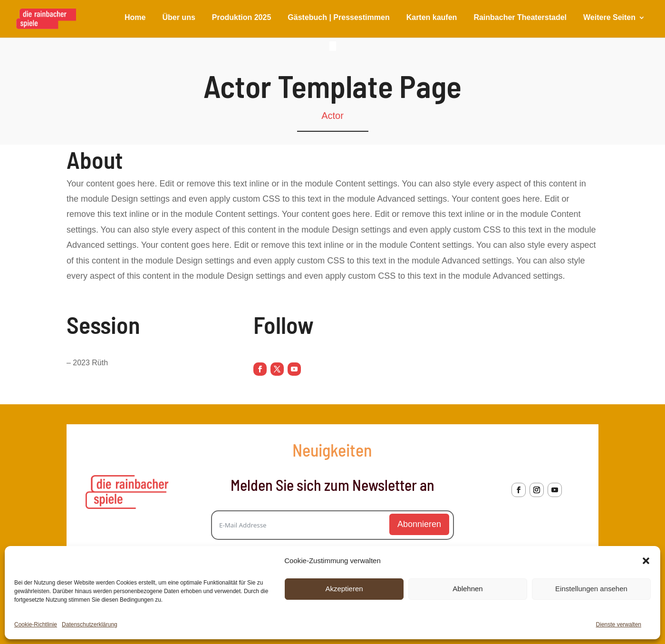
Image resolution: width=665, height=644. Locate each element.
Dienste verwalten (619, 624)
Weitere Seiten (609, 18)
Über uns (178, 18)
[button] (646, 561)
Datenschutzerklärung (90, 624)
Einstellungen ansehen (591, 589)
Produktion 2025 (241, 18)
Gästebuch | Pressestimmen (338, 18)
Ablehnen (467, 589)
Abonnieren (419, 524)
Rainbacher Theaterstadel (520, 18)
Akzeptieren (344, 589)
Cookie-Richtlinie (36, 624)
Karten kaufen (432, 18)
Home (135, 18)
